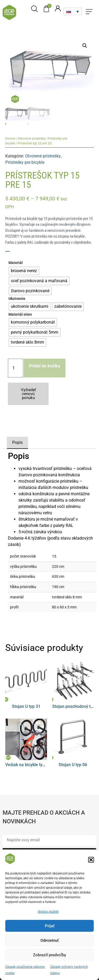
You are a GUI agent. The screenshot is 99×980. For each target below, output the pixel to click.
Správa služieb (48, 916)
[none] (73, 11)
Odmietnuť (49, 944)
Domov (10, 138)
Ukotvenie (17, 299)
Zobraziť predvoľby (49, 959)
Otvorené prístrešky (32, 138)
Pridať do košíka (45, 366)
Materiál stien (20, 315)
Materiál (16, 263)
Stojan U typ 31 (26, 706)
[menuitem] (73, 11)
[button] (91, 863)
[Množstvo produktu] (16, 368)
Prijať (50, 930)
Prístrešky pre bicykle (25, 162)
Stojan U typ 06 (73, 765)
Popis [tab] (17, 442)
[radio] (24, 271)
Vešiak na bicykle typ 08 (28, 765)
